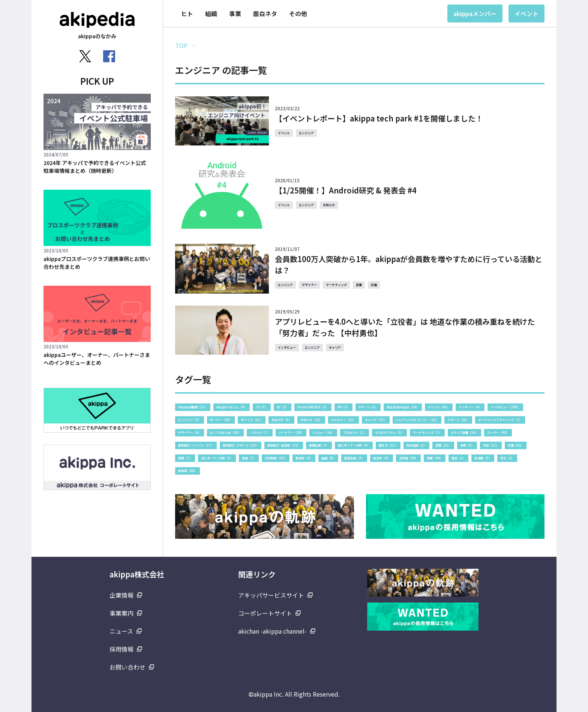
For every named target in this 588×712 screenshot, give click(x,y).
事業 (235, 13)
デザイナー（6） (190, 432)
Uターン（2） (368, 407)
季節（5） (467, 445)
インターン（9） (470, 407)
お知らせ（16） (311, 420)
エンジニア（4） (190, 420)
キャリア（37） (376, 420)
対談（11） (491, 445)
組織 (211, 13)
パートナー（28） (291, 432)
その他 (298, 13)
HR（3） (343, 407)
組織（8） (328, 458)
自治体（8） (382, 458)
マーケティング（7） (427, 432)
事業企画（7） (319, 445)
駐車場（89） (187, 471)
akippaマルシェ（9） (232, 407)
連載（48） (435, 458)
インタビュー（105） (505, 407)
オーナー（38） (221, 420)
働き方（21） (388, 445)
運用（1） (458, 458)
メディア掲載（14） (464, 432)
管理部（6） (304, 458)
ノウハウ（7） (260, 432)
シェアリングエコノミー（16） (417, 420)
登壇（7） (249, 458)
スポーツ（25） (458, 420)
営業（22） (443, 445)
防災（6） (507, 458)
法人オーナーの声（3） (217, 458)
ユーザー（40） (498, 432)
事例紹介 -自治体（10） (284, 445)
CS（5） (262, 407)
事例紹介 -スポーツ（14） (241, 445)
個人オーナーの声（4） (354, 445)
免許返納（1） (416, 445)
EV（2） (283, 407)
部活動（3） (483, 458)
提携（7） (185, 458)
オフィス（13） (252, 420)
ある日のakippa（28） (403, 407)
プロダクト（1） (355, 432)
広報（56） (516, 445)
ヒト (187, 13)
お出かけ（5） (281, 420)
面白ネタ (265, 13)
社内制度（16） (276, 458)
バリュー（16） (323, 432)
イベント (526, 13)
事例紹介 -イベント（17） (196, 445)
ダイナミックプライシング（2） (500, 420)
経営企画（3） (354, 458)
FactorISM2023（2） (313, 407)
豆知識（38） (408, 458)
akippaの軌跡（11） (193, 407)
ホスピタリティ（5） (389, 432)
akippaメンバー (475, 13)
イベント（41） (439, 407)
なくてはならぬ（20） (225, 432)
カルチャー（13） (343, 420)
